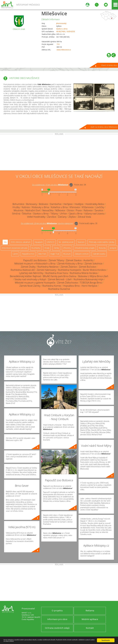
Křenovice (75, 207)
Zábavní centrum (82, 254)
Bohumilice (18, 204)
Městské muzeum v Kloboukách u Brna (35, 264)
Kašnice (26, 207)
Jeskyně (113, 248)
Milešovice (54, 13)
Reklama (90, 610)
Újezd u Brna (76, 214)
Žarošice (52, 217)
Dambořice (56, 204)
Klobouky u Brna (40, 207)
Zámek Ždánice (69, 267)
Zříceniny (67, 248)
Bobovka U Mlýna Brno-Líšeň (93, 276)
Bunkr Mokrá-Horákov (94, 270)
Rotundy (102, 248)
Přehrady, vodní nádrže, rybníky (101, 242)
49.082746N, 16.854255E (66, 31)
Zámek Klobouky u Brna (70, 264)
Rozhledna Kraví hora (57, 273)
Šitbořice (27, 214)
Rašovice (88, 210)
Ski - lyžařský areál (66, 242)
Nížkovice (60, 210)
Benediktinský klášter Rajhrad (25, 276)
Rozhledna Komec (52, 286)
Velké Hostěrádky (36, 217)
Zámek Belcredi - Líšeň (60, 279)
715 (58, 44)
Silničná (16, 214)
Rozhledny (36, 248)
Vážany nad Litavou (94, 214)
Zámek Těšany (56, 260)
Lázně (15, 254)
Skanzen (81, 242)
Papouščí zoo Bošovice (35, 260)
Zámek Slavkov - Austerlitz (80, 260)
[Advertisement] (59, 153)
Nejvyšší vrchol (28, 254)
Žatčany (62, 217)
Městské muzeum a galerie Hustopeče (35, 283)
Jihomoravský (61, 23)
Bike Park (42, 254)
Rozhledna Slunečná (59, 289)
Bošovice (43, 204)
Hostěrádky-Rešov (95, 204)
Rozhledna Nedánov (48, 267)
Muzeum (67, 254)
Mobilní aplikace (90, 619)
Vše (5, 242)
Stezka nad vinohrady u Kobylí (30, 279)
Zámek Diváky (28, 267)
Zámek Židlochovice (67, 283)
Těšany (54, 214)
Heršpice (68, 204)
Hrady (47, 248)
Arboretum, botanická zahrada (15, 248)
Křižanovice (88, 207)
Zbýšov (72, 217)
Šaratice (99, 210)
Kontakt (90, 628)
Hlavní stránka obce (109, 65)
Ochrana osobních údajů (57, 628)
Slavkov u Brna (62, 29)
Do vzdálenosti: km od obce (50, 185)
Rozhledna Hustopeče (69, 270)
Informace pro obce (57, 619)
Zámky (56, 248)
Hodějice (79, 204)
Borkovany (32, 204)
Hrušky (16, 207)
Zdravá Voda (84, 217)
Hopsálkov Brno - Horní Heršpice (80, 286)
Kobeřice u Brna (59, 207)
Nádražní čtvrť (33, 210)
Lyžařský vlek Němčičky (31, 273)
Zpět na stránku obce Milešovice (104, 127)
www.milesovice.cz (64, 50)
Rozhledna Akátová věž (23, 270)
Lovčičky (100, 207)
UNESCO (51, 242)
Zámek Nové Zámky (30, 286)
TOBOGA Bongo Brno (91, 283)
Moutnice (19, 210)
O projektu (57, 610)
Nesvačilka (48, 210)
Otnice (70, 210)
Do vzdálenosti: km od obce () (47, 223)
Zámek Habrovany (46, 270)
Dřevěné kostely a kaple (85, 248)
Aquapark (39, 242)
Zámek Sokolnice (93, 264)
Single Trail (55, 254)
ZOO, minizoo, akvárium (21, 242)
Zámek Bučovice (87, 267)
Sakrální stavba (99, 254)
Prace (79, 210)
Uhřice (63, 214)
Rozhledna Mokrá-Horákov (84, 273)
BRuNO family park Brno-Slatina (60, 276)
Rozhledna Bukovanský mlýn (89, 279)
